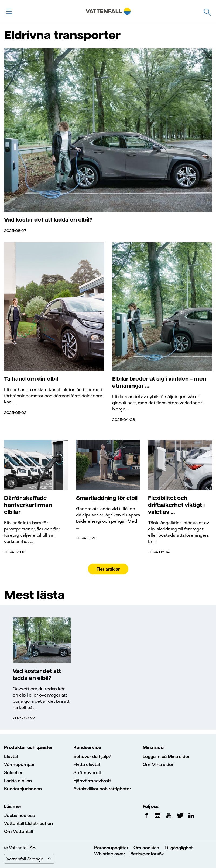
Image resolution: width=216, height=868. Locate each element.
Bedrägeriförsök (147, 854)
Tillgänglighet (179, 848)
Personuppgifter (111, 848)
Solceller (13, 772)
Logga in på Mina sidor (166, 756)
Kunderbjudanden (23, 789)
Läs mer (13, 806)
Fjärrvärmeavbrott (92, 781)
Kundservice (87, 747)
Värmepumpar (19, 764)
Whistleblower (110, 854)
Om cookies (146, 848)
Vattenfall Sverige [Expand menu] (30, 859)
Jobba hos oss (19, 815)
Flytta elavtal (87, 764)
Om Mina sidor (158, 764)
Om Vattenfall (18, 831)
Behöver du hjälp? (92, 756)
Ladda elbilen (18, 781)
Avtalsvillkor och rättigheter (102, 789)
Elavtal (11, 756)
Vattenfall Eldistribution (28, 823)
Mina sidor (154, 747)
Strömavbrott (88, 772)
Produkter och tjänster (28, 747)
